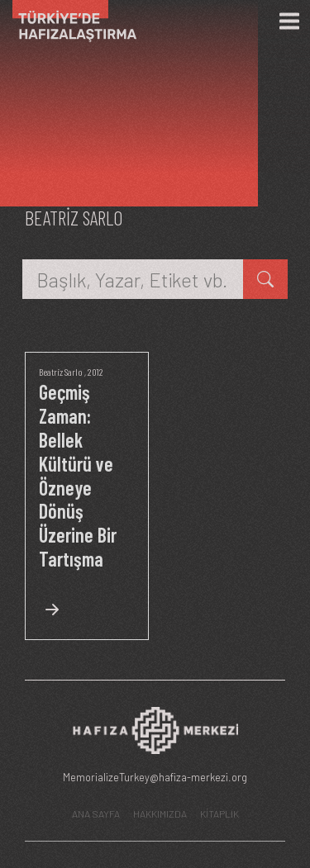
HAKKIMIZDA (160, 813)
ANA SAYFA (96, 813)
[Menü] (289, 21)
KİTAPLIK (219, 813)
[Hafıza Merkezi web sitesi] (155, 735)
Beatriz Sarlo (61, 372)
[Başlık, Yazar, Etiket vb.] (133, 279)
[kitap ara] (265, 279)
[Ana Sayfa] (68, 21)
